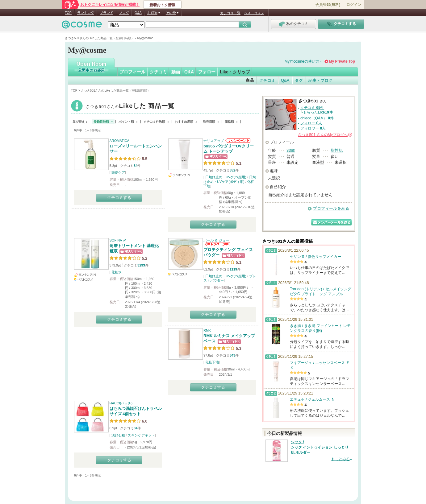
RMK (207, 330)
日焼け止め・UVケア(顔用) (226, 177)
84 (136, 166)
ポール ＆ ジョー (216, 240)
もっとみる (340, 459)
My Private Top (342, 61)
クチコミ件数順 (154, 122)
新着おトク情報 (162, 5)
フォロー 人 (311, 123)
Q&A (138, 13)
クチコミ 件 (312, 108)
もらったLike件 (318, 112)
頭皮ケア (118, 172)
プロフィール (132, 72)
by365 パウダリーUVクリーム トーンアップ (229, 149)
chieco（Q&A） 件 (317, 118)
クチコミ (158, 72)
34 (136, 428)
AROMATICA (120, 141)
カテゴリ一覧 (230, 13)
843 (232, 355)
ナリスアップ (214, 141)
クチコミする (119, 198)
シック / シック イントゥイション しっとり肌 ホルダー (320, 447)
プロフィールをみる (331, 208)
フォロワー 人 (313, 128)
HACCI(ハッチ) (121, 403)
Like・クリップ (235, 72)
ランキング (86, 13)
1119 (233, 269)
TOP (68, 13)
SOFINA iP (118, 240)
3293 (141, 265)
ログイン (354, 5)
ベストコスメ (254, 13)
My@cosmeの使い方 (302, 61)
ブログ (124, 13)
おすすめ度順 (184, 122)
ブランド (106, 13)
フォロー (207, 72)
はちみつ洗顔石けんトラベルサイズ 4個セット (136, 411)
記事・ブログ (320, 80)
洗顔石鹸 (118, 435)
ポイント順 (126, 122)
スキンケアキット (141, 435)
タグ (299, 80)
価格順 (229, 122)
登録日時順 (101, 122)
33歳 (291, 150)
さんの (325, 135)
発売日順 (209, 122)
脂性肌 (337, 150)
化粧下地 (212, 362)
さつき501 (130, 107)
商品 (250, 80)
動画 (176, 72)
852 (232, 170)
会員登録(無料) (328, 5)
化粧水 (117, 272)
